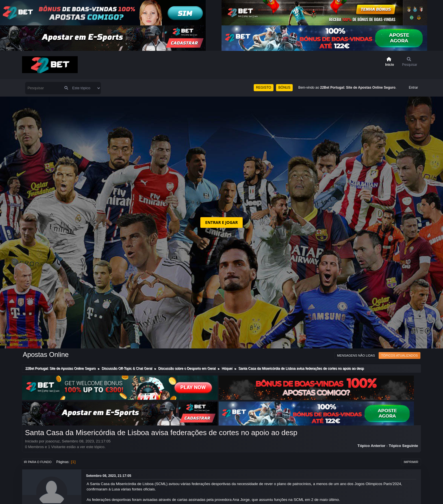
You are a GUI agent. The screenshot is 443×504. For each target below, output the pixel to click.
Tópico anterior (371, 446)
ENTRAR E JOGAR (221, 222)
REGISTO (264, 88)
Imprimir (411, 462)
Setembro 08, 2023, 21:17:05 (108, 476)
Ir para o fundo (38, 462)
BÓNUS (284, 88)
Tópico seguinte (403, 446)
